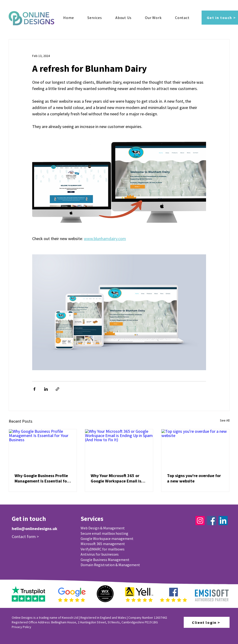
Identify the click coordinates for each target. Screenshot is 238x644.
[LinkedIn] (223, 521)
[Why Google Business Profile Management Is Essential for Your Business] (43, 448)
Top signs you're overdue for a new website (194, 478)
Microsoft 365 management (103, 544)
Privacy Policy (21, 627)
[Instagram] (200, 521)
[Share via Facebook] (34, 389)
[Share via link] (57, 389)
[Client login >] (207, 622)
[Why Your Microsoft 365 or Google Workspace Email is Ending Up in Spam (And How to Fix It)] (119, 448)
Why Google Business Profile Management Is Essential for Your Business (41, 478)
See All (225, 420)
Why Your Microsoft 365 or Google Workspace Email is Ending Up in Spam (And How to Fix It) (118, 478)
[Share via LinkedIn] (46, 389)
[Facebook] (212, 521)
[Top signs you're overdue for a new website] (195, 448)
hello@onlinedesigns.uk (35, 529)
